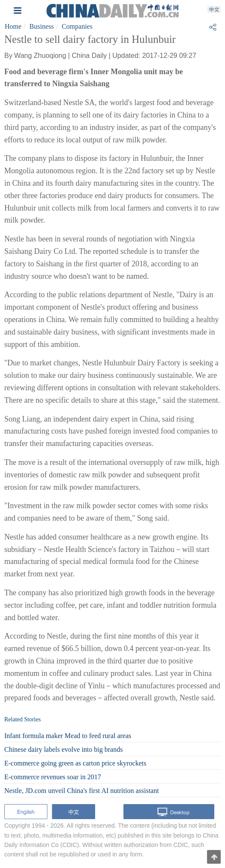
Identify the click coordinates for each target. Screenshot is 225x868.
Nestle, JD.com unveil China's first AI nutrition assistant (82, 791)
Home (13, 26)
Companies (77, 26)
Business (42, 26)
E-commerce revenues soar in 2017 (53, 777)
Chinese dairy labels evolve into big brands (63, 749)
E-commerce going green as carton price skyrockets (75, 763)
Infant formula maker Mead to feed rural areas (68, 736)
